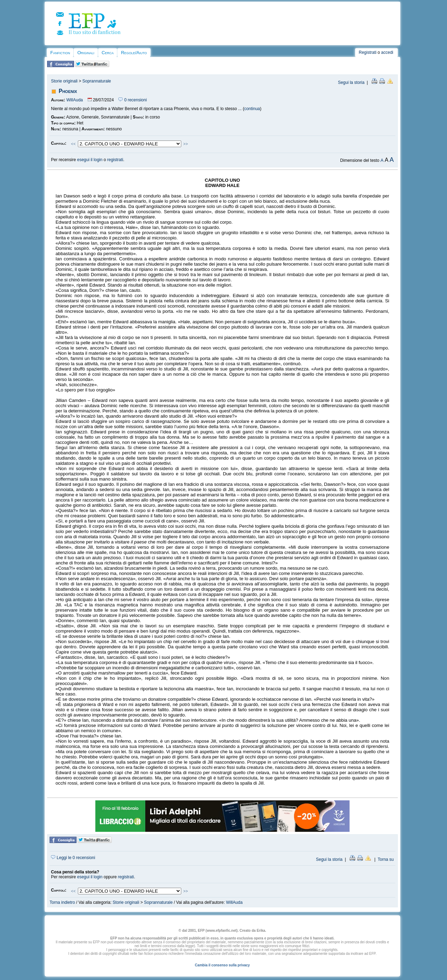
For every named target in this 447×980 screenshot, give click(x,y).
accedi (387, 52)
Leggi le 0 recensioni (73, 858)
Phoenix (68, 91)
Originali (86, 53)
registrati (115, 160)
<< (73, 144)
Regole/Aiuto (134, 53)
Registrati (368, 52)
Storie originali (64, 81)
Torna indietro (62, 902)
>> (186, 144)
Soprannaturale (97, 81)
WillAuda (75, 100)
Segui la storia (351, 82)
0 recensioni (133, 100)
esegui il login (90, 160)
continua (252, 109)
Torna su (386, 859)
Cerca (108, 53)
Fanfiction (60, 53)
